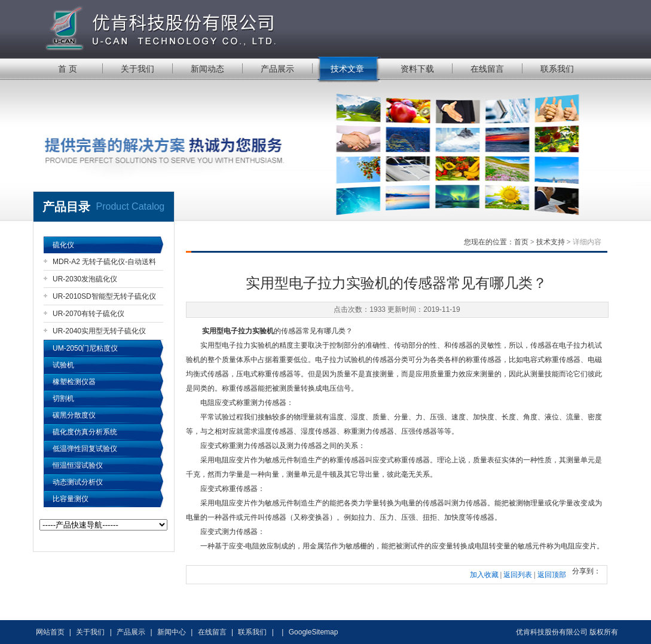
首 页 (68, 69)
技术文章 (347, 69)
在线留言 (487, 69)
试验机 (63, 365)
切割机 (63, 398)
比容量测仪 (71, 499)
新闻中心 (172, 632)
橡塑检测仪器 (74, 382)
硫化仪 (63, 245)
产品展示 (277, 69)
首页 (521, 242)
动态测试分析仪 (78, 482)
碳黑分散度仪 (74, 415)
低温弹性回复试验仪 (85, 449)
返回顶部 (552, 575)
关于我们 (137, 69)
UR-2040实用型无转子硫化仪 (99, 331)
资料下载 (417, 69)
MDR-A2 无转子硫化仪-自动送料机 (104, 264)
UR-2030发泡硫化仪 (85, 279)
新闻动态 (207, 69)
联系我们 (557, 69)
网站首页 (50, 632)
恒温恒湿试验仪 (78, 465)
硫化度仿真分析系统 (85, 432)
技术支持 (551, 242)
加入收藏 (484, 575)
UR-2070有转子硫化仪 (88, 314)
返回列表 (518, 575)
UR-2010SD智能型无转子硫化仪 (104, 296)
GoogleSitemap (314, 632)
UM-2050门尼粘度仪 (85, 348)
